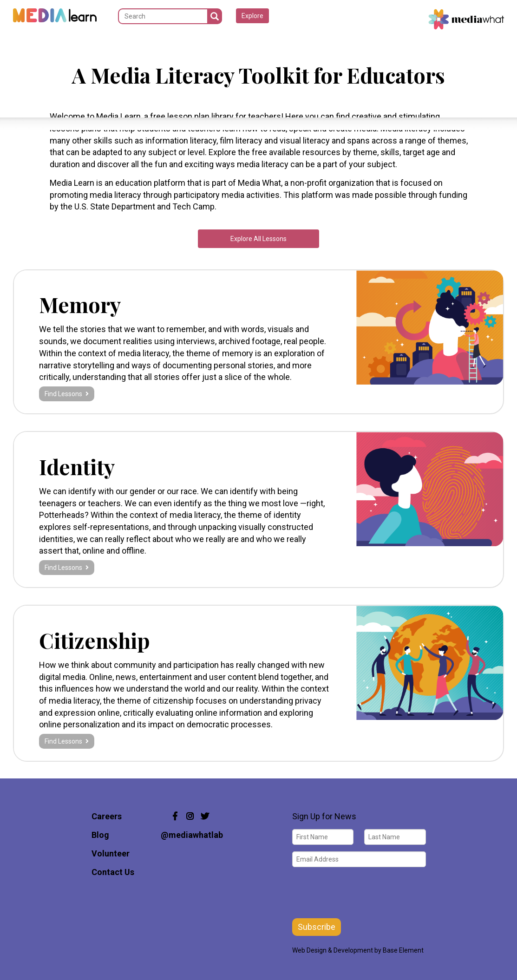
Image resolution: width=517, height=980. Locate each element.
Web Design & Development (333, 950)
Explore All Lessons (258, 239)
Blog (100, 835)
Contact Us (113, 872)
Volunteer (111, 853)
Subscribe (317, 927)
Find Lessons (67, 394)
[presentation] (363, 892)
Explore (252, 16)
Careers (107, 816)
